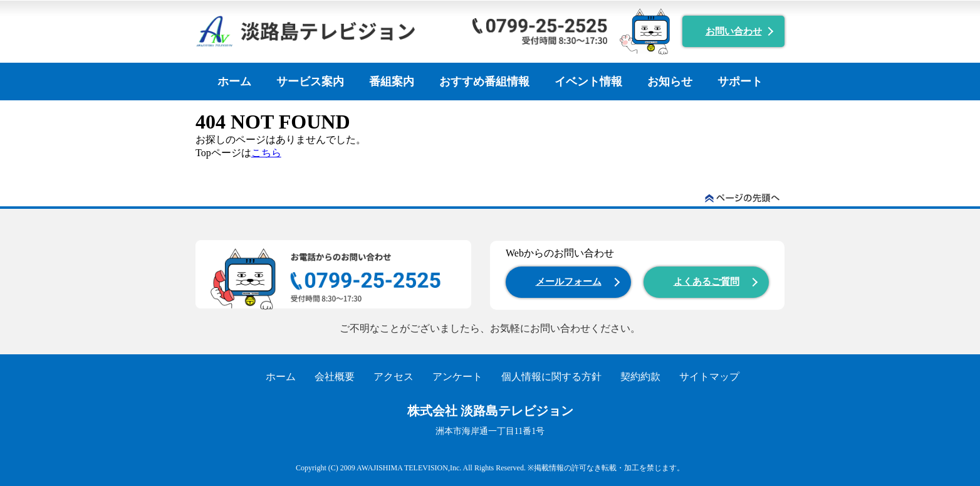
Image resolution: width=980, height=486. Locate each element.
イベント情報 (588, 82)
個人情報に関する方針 (551, 377)
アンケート (457, 377)
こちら (266, 153)
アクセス (394, 377)
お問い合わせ (734, 31)
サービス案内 (310, 82)
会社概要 (335, 377)
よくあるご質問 (706, 282)
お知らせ (670, 82)
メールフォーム (569, 282)
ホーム (234, 82)
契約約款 (640, 377)
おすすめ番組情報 (484, 82)
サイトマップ (709, 377)
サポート (740, 82)
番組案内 (392, 82)
